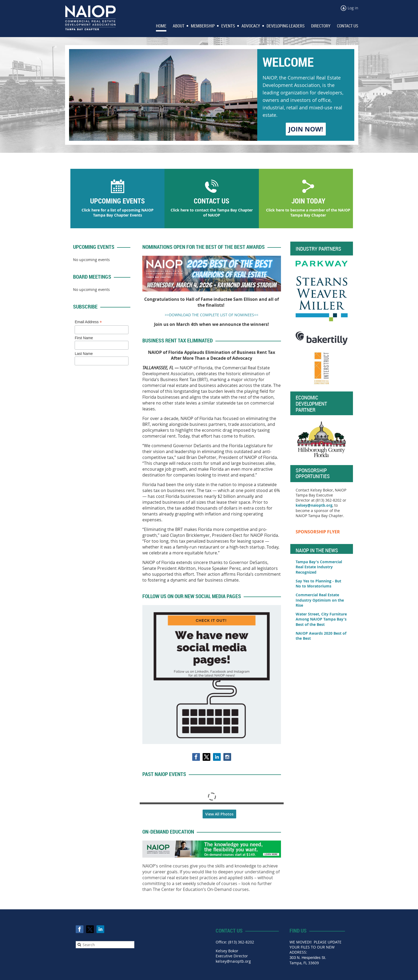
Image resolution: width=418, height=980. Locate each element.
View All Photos (219, 814)
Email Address (88, 322)
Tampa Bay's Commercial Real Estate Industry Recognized (319, 567)
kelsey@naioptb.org (314, 505)
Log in (353, 8)
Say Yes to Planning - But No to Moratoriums (318, 583)
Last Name (84, 354)
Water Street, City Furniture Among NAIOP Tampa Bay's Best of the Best (321, 619)
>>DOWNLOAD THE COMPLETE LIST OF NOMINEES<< (212, 315)
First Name (84, 338)
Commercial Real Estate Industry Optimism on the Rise (320, 600)
